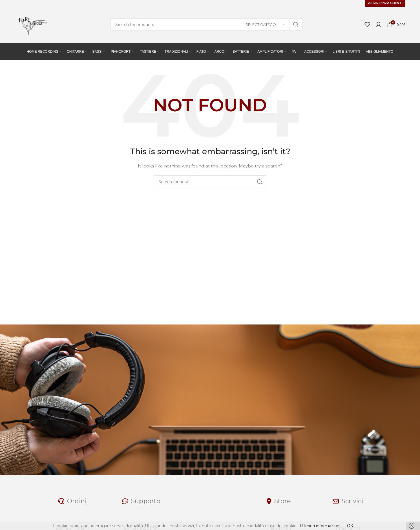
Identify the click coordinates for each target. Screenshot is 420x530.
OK (350, 526)
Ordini (77, 501)
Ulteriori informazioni (320, 526)
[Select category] (265, 25)
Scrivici (352, 501)
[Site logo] (32, 24)
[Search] (206, 25)
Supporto (146, 501)
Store (283, 501)
